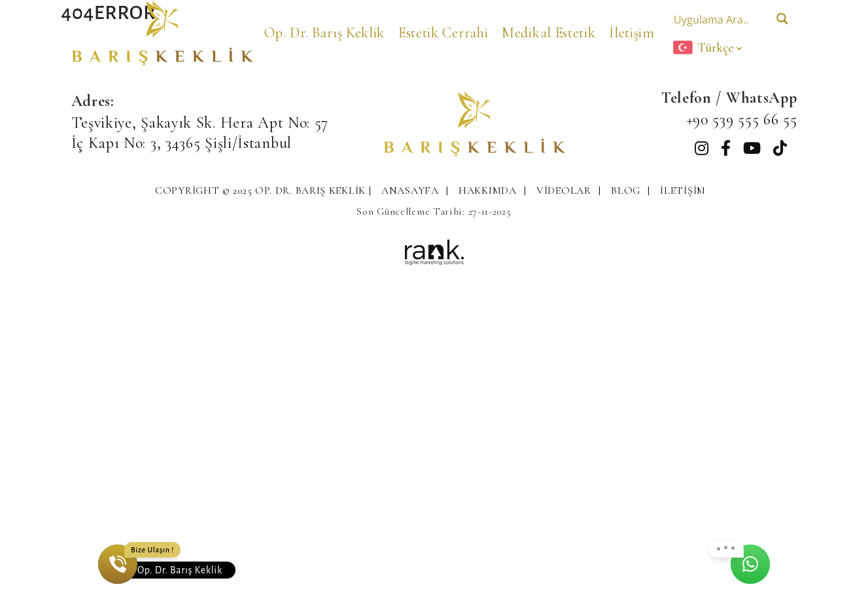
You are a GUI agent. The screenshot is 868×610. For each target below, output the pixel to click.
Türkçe (703, 47)
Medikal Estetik (549, 33)
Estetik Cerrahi (443, 33)
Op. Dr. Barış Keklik (324, 33)
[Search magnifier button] (783, 19)
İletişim (632, 33)
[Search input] (718, 19)
